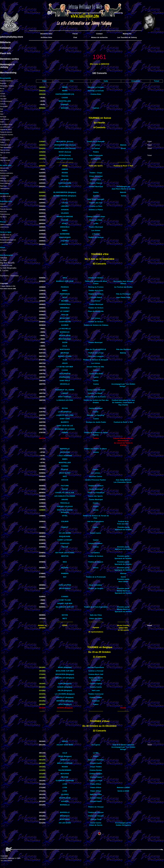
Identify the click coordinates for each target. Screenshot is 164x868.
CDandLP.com (6, 265)
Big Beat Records (7, 263)
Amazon (4, 258)
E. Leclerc (4, 270)
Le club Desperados (8, 268)
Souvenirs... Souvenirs (9, 276)
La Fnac (3, 260)
